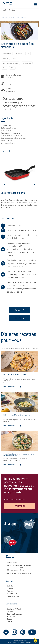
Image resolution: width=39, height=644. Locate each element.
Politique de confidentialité (24, 642)
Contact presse (12, 562)
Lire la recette (10, 387)
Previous (5, 184)
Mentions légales (12, 642)
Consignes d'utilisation (15, 609)
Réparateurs (11, 616)
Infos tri (10, 621)
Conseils (10, 588)
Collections (11, 586)
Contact (10, 619)
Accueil (3, 10)
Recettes (12, 10)
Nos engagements (13, 596)
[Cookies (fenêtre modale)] (35, 640)
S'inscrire (20, 506)
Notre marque (12, 593)
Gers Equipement (27, 573)
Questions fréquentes (14, 614)
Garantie (10, 611)
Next (34, 184)
